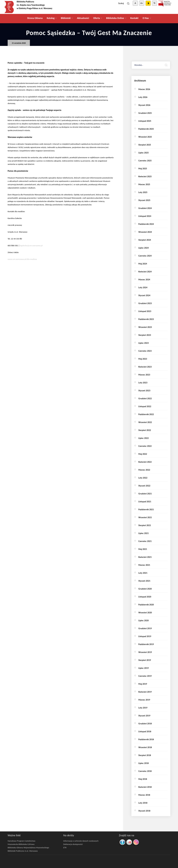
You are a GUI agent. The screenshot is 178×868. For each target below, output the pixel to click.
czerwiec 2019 (145, 676)
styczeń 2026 (144, 105)
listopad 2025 (145, 121)
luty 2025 (143, 192)
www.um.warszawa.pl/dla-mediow (22, 259)
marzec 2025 (144, 184)
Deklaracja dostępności (73, 844)
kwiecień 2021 (145, 557)
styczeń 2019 (144, 716)
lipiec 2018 (144, 763)
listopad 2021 (145, 502)
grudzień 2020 (145, 589)
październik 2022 (146, 414)
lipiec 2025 (144, 153)
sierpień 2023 (145, 335)
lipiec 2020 (144, 620)
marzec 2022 (144, 470)
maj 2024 (143, 264)
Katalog (51, 18)
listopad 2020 (145, 597)
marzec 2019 (144, 700)
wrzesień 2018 (145, 747)
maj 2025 (143, 169)
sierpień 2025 (145, 145)
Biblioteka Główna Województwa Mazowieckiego (28, 848)
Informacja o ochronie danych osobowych (81, 841)
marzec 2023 (144, 375)
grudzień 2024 (145, 208)
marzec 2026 (144, 89)
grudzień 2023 (145, 303)
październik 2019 (146, 644)
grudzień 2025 (145, 113)
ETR (65, 848)
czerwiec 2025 (145, 161)
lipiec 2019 (144, 668)
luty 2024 (143, 287)
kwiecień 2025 (145, 176)
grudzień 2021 (145, 494)
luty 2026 (143, 97)
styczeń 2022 (144, 486)
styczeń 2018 (144, 811)
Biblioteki (66, 18)
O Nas (146, 18)
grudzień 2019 (145, 628)
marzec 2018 (144, 795)
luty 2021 (143, 573)
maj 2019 (143, 684)
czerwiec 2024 (145, 256)
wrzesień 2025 (145, 137)
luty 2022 (143, 478)
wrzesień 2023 (145, 327)
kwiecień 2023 (145, 367)
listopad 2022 (145, 406)
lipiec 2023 (144, 343)
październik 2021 (146, 509)
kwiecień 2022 (145, 462)
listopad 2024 (145, 216)
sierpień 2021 (145, 525)
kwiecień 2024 (145, 272)
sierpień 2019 (145, 660)
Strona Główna (35, 18)
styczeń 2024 (144, 295)
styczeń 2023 (144, 391)
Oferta (97, 18)
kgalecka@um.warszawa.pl (31, 246)
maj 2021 (143, 549)
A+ (142, 3)
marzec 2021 (144, 565)
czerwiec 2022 (145, 446)
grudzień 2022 (145, 398)
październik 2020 (146, 605)
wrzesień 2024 (145, 232)
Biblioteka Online (115, 18)
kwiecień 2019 (145, 692)
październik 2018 (146, 739)
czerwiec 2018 (145, 771)
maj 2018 (143, 779)
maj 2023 (143, 359)
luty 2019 (143, 708)
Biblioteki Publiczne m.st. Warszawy (23, 851)
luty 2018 (143, 803)
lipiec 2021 (144, 533)
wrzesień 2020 (145, 613)
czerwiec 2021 (145, 541)
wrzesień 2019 (145, 652)
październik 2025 (146, 129)
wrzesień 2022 (145, 422)
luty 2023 (143, 383)
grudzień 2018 (145, 724)
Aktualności (83, 18)
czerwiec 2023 (145, 351)
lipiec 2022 (144, 438)
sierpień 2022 (145, 430)
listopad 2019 (145, 636)
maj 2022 (143, 454)
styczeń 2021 (144, 581)
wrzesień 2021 (145, 517)
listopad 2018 (145, 731)
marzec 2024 (144, 280)
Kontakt (134, 18)
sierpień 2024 (145, 240)
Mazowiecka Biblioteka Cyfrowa (21, 844)
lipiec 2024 (144, 248)
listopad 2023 (145, 311)
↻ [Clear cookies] (154, 3)
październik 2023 (146, 319)
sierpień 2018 (145, 755)
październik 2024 (146, 224)
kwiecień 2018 (145, 787)
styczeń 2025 (144, 200)
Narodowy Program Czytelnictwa (21, 841)
